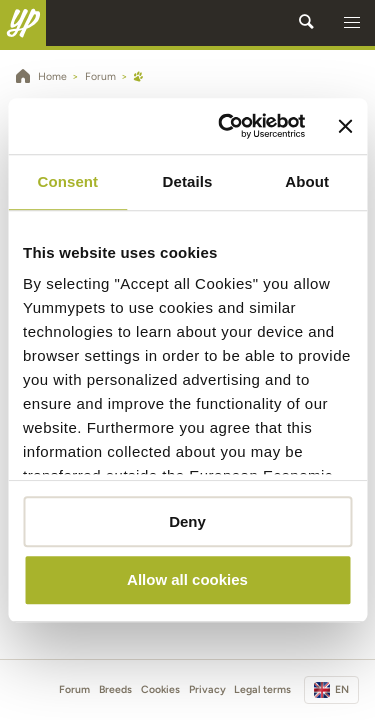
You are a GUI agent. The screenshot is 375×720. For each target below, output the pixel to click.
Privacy (207, 689)
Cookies (160, 689)
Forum (74, 689)
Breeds (115, 689)
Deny (187, 521)
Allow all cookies (187, 580)
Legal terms (262, 689)
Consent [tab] (67, 181)
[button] (352, 23)
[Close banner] (345, 126)
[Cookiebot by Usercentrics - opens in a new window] (227, 126)
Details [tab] (188, 181)
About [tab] (307, 181)
